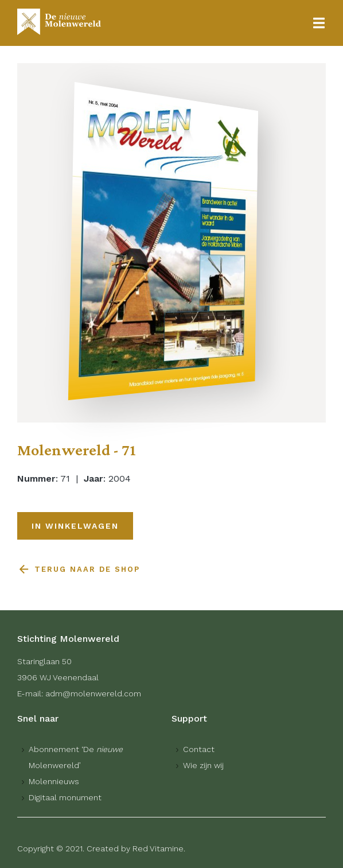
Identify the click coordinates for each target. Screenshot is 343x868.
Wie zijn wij (203, 765)
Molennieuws (54, 781)
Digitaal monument (65, 797)
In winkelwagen (75, 526)
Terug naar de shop (87, 569)
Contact (199, 749)
